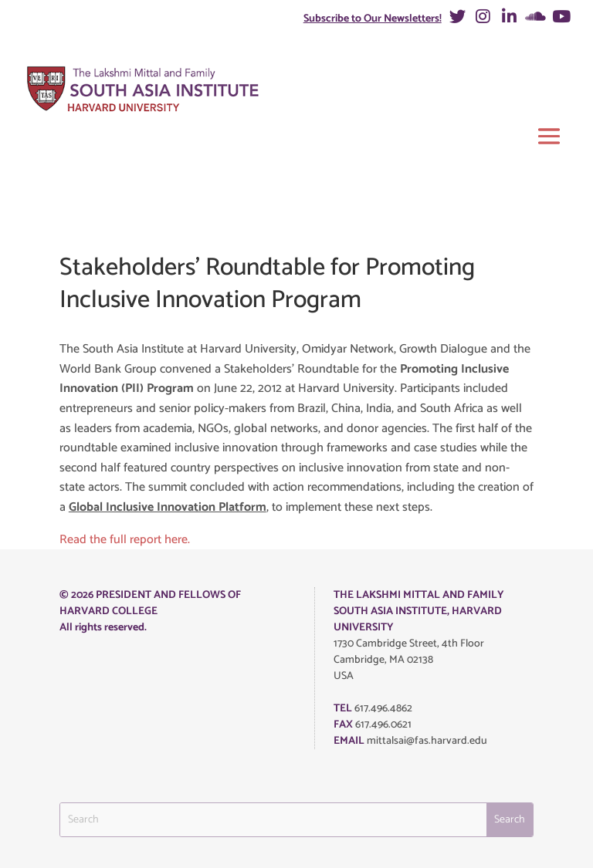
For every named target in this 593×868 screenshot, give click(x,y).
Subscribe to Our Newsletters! (373, 19)
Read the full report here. (125, 540)
